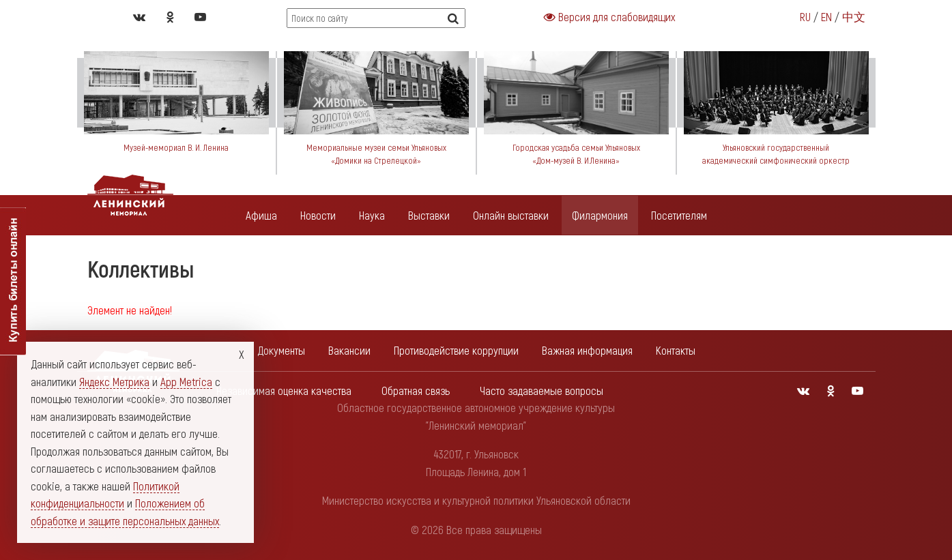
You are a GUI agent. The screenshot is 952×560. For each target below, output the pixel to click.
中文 (854, 16)
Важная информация (587, 350)
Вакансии (349, 350)
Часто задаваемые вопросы (542, 390)
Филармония (600, 215)
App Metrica (186, 381)
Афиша (261, 215)
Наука (372, 215)
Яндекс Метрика (114, 381)
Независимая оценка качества (284, 390)
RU (805, 16)
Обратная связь (416, 390)
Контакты (676, 350)
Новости (318, 215)
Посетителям (679, 215)
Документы (281, 350)
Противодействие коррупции (456, 350)
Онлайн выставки (511, 215)
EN (826, 16)
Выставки (429, 215)
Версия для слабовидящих (609, 16)
